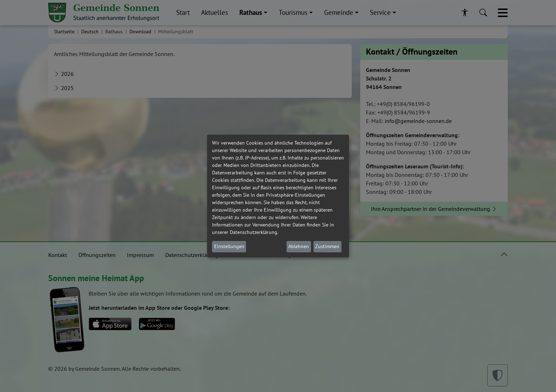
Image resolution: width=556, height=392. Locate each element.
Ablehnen (299, 246)
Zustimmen (327, 246)
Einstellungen (229, 246)
